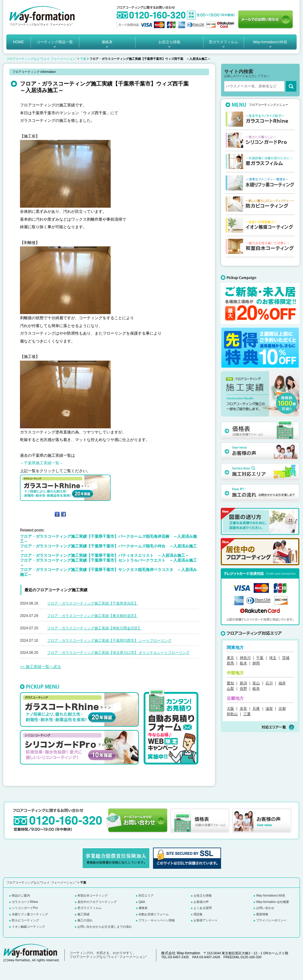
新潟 (243, 683)
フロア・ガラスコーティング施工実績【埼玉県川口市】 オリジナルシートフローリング (118, 653)
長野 (243, 689)
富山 (256, 683)
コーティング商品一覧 (55, 42)
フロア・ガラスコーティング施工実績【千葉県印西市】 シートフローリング (109, 641)
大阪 (230, 709)
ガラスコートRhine (25, 902)
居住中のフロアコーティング (97, 902)
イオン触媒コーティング (28, 927)
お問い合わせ (265, 908)
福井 (282, 683)
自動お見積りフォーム (154, 914)
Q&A (142, 902)
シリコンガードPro (25, 908)
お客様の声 (201, 902)
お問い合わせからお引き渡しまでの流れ (105, 927)
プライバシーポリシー (271, 920)
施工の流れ (85, 920)
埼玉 (273, 658)
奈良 (243, 709)
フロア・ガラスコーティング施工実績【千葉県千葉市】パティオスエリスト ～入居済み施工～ (104, 555)
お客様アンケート (206, 920)
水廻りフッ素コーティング (30, 914)
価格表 (107, 42)
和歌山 (232, 714)
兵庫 (256, 709)
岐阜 (256, 689)
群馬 (230, 663)
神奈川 (245, 658)
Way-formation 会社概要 (273, 902)
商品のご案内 (21, 896)
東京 (230, 658)
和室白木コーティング (93, 896)
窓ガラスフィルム (223, 42)
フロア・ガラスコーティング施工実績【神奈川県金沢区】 (94, 628)
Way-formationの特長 (270, 42)
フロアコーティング (22, 24)
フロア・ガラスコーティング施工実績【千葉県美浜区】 (93, 603)
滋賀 (269, 709)
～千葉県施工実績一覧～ (42, 463)
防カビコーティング (25, 920)
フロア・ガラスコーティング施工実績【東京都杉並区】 (93, 616)
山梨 (230, 689)
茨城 (286, 658)
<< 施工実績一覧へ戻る (41, 667)
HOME (18, 42)
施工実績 (83, 914)
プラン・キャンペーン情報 (157, 920)
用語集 (198, 914)
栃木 (243, 663)
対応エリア (146, 896)
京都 (282, 709)
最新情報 (262, 914)
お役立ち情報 (169, 42)
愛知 (230, 683)
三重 (247, 714)
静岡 (256, 663)
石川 (269, 683)
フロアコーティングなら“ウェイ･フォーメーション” (41, 59)
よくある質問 (203, 908)
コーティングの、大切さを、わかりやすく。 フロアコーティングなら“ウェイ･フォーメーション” (108, 955)
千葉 (83, 59)
